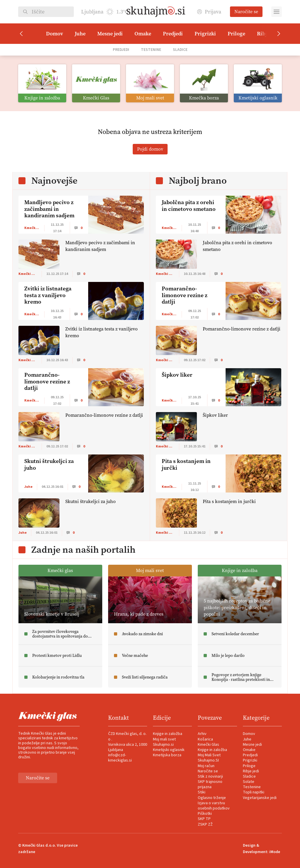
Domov (54, 34)
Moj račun (206, 766)
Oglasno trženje (212, 798)
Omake (143, 34)
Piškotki (205, 814)
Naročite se (246, 12)
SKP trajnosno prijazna (210, 784)
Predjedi (173, 34)
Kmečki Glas (208, 745)
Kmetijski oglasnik (169, 750)
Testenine (151, 50)
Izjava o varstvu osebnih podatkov (214, 806)
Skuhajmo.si (163, 745)
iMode (275, 852)
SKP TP (204, 819)
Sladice (180, 50)
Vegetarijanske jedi (260, 798)
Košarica (205, 739)
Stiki (202, 792)
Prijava (209, 12)
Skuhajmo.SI (208, 760)
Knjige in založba (168, 734)
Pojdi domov (150, 149)
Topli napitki (254, 792)
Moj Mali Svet (209, 755)
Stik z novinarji (210, 776)
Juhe (80, 34)
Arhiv (202, 734)
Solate (249, 782)
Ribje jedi (251, 771)
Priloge (236, 34)
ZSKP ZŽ (205, 824)
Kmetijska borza (167, 755)
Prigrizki (205, 34)
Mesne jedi (110, 34)
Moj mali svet (164, 739)
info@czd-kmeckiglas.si (120, 758)
